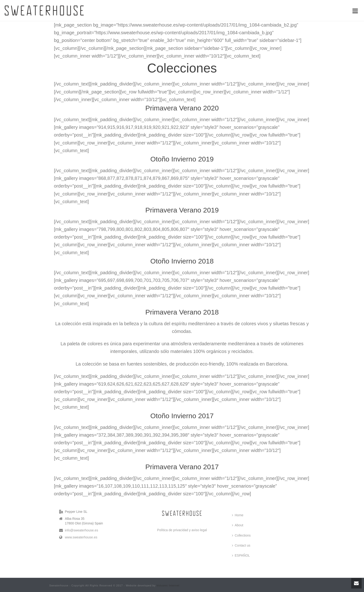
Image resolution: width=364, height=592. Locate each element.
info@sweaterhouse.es (82, 530)
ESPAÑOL (241, 555)
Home (238, 515)
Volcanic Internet (168, 585)
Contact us (241, 545)
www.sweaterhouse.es (81, 537)
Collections (241, 535)
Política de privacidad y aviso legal (182, 530)
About (238, 525)
